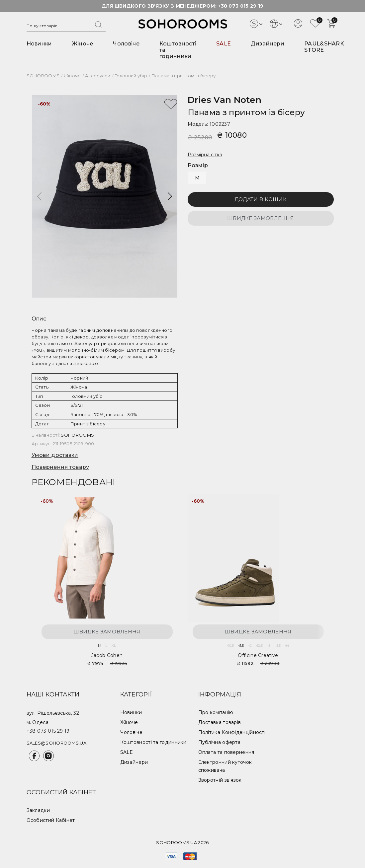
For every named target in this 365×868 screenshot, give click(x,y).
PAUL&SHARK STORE (324, 47)
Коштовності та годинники (153, 742)
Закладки (38, 810)
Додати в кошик (261, 199)
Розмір (198, 165)
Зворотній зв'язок (220, 780)
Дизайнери (268, 44)
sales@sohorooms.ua (56, 743)
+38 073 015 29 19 (241, 6)
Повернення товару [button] (60, 467)
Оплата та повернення (226, 752)
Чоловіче (126, 44)
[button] (170, 196)
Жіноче (83, 44)
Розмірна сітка (205, 155)
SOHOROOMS (77, 435)
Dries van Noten (225, 100)
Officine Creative (258, 655)
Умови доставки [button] (55, 455)
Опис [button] (39, 319)
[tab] (105, 319)
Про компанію (216, 712)
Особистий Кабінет (51, 820)
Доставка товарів (220, 722)
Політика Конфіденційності (232, 732)
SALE (224, 44)
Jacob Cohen (107, 655)
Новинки (39, 44)
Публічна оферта (220, 742)
